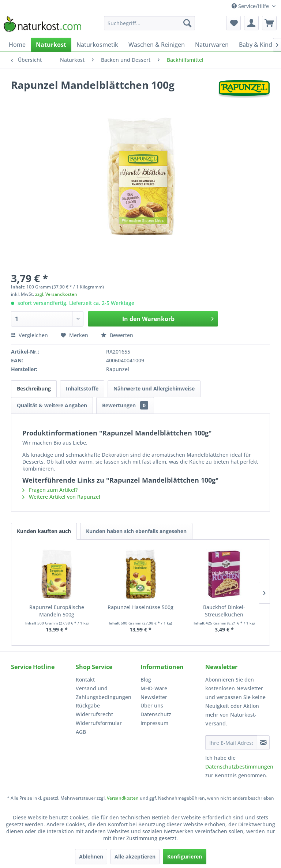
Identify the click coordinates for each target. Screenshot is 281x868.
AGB (81, 732)
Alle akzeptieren (135, 856)
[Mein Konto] (251, 23)
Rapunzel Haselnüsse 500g (140, 607)
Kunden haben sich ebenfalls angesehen (136, 531)
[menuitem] (150, 23)
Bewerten (117, 335)
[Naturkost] (51, 45)
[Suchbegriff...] (150, 23)
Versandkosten (123, 798)
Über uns (152, 705)
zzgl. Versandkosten (56, 294)
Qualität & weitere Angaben (52, 405)
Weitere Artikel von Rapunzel (61, 497)
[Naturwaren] (212, 45)
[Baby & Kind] (256, 45)
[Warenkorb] (269, 23)
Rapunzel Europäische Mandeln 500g (57, 611)
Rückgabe (88, 705)
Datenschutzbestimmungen (239, 767)
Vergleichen (29, 335)
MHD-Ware (154, 688)
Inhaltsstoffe (82, 388)
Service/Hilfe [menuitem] (251, 6)
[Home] (17, 45)
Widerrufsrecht (94, 714)
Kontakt (85, 680)
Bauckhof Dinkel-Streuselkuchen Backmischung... (224, 611)
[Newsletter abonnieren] (263, 743)
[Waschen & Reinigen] (157, 45)
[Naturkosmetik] (97, 45)
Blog (146, 680)
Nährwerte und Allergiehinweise (154, 388)
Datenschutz (156, 714)
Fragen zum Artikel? (50, 490)
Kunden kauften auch (44, 531)
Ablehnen (91, 856)
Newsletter (154, 697)
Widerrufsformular (99, 723)
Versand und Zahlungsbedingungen (104, 693)
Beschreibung (34, 388)
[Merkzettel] (233, 23)
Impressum (154, 723)
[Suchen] (187, 23)
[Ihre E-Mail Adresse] (231, 743)
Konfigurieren (185, 856)
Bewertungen (125, 405)
